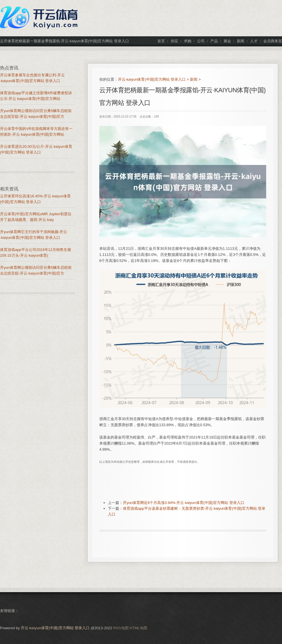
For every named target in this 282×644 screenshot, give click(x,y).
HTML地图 (138, 628)
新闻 (194, 79)
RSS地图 (121, 628)
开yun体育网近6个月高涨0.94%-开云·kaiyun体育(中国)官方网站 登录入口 (184, 503)
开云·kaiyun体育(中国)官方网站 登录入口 (152, 79)
